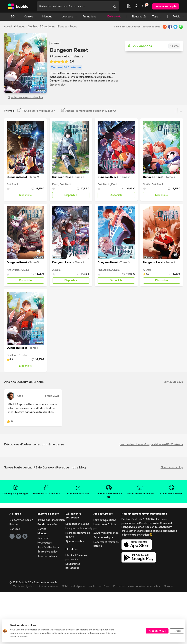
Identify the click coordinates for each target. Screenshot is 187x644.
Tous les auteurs (47, 556)
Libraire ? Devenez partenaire (76, 557)
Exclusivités (114, 17)
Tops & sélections (48, 547)
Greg (20, 396)
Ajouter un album (75, 541)
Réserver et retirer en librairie (106, 544)
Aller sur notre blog (172, 467)
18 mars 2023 (52, 396)
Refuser (177, 631)
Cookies (169, 586)
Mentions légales (23, 586)
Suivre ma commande (106, 533)
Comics (30, 17)
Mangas (49, 17)
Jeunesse (69, 17)
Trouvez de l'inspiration (51, 520)
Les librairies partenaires (73, 566)
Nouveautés (139, 17)
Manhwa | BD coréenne (42, 27)
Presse (14, 524)
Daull (55, 184)
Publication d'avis (99, 586)
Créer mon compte (166, 6)
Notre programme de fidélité (78, 535)
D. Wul (147, 184)
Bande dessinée (47, 524)
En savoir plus (58, 85)
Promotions (90, 17)
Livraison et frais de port (105, 526)
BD (15, 17)
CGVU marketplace (73, 586)
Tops (157, 17)
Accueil (8, 27)
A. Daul (25, 270)
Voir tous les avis (173, 382)
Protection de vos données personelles (137, 586)
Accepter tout (157, 631)
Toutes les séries (48, 552)
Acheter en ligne (103, 537)
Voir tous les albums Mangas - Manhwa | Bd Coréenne (151, 444)
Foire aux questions (105, 520)
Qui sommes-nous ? (21, 520)
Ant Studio (13, 184)
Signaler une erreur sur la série (25, 97)
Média (179, 17)
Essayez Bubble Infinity (79, 528)
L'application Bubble (77, 524)
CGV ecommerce (48, 586)
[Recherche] (73, 6)
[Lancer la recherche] (115, 6)
